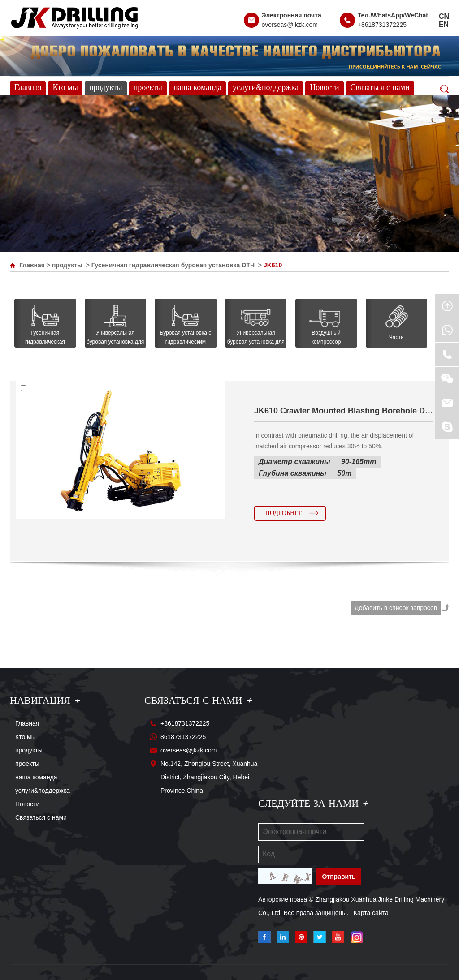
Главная (28, 88)
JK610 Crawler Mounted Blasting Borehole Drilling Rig (344, 411)
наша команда (197, 88)
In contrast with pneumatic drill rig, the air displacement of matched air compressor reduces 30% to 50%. (334, 441)
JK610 (273, 265)
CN (444, 16)
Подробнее (284, 513)
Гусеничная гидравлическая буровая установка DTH (173, 265)
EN (444, 24)
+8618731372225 (382, 25)
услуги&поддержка (266, 88)
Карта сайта (371, 913)
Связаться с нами (380, 88)
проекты (148, 88)
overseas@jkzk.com (290, 25)
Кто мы (65, 88)
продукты (106, 88)
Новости (324, 88)
